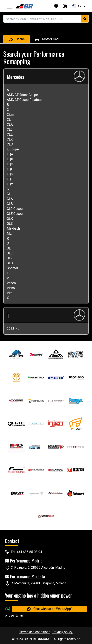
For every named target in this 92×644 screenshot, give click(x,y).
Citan (10, 115)
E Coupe (13, 149)
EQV (10, 184)
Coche (17, 39)
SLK (10, 258)
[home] (25, 6)
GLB (10, 204)
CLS (10, 144)
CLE (10, 134)
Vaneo (11, 283)
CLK (10, 139)
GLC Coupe (15, 209)
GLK (10, 219)
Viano (11, 288)
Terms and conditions (35, 632)
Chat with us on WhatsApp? (50, 609)
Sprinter (12, 268)
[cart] (65, 6)
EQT (10, 179)
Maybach (13, 229)
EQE (10, 169)
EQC (10, 164)
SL (9, 248)
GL (9, 194)
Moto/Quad (47, 39)
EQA (10, 154)
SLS (10, 263)
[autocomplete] (42, 19)
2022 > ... (13, 329)
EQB (10, 159)
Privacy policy (63, 632)
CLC (10, 129)
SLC (10, 253)
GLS (10, 224)
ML (9, 233)
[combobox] (79, 6)
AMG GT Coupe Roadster (25, 100)
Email (20, 615)
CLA (10, 125)
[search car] (85, 19)
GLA (10, 199)
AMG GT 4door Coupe (22, 95)
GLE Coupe (15, 214)
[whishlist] (56, 6)
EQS (10, 174)
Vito (10, 293)
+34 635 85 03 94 (29, 552)
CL (9, 120)
